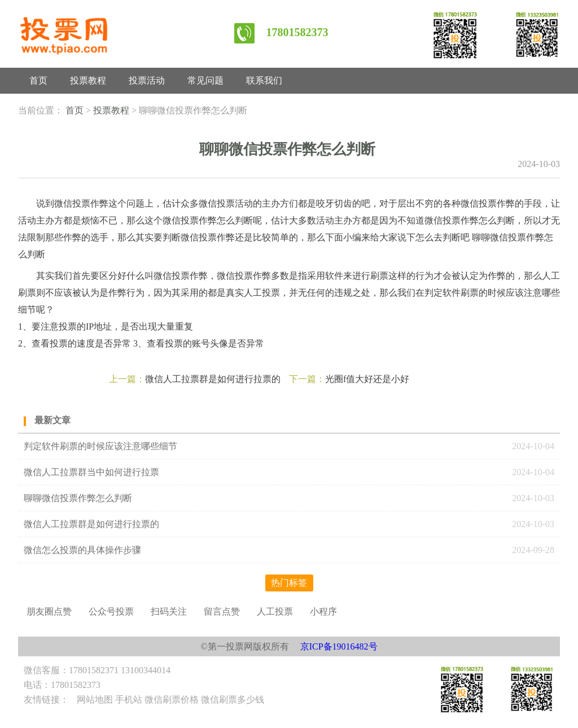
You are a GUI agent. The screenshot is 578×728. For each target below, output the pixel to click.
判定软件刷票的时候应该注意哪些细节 (100, 446)
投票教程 (88, 80)
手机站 (129, 700)
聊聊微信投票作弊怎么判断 (79, 498)
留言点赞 (222, 611)
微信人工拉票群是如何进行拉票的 (213, 379)
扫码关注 (169, 611)
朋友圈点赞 (49, 611)
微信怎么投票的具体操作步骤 (82, 550)
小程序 (323, 611)
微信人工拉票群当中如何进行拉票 (91, 472)
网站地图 (95, 700)
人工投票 (275, 611)
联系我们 (264, 80)
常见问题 (205, 80)
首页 (38, 80)
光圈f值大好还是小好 (367, 379)
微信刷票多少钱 (233, 700)
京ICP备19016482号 (339, 646)
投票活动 (147, 80)
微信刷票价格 (172, 700)
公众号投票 (111, 611)
